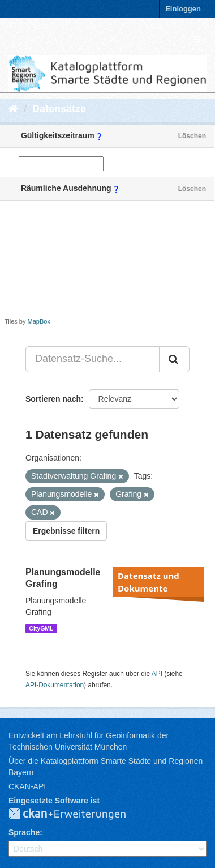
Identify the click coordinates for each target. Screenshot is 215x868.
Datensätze (59, 109)
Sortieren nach (53, 399)
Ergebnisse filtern (66, 531)
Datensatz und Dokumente (149, 582)
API (157, 674)
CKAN (76, 814)
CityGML (41, 628)
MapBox (39, 321)
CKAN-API (27, 786)
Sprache (24, 832)
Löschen (192, 136)
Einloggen (183, 9)
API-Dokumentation (55, 685)
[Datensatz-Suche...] (93, 359)
